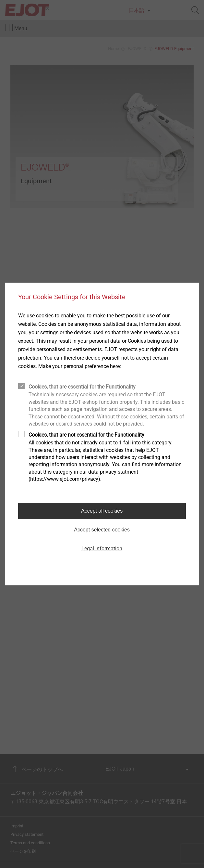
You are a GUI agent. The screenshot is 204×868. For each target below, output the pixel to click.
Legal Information (102, 549)
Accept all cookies (102, 511)
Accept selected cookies (102, 530)
